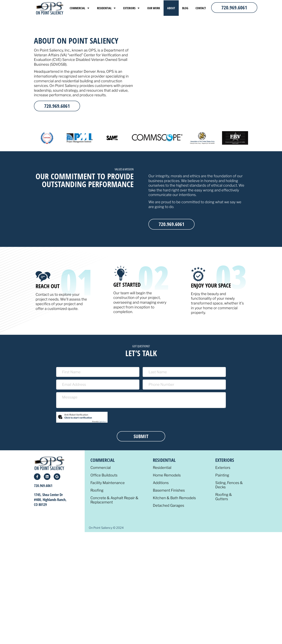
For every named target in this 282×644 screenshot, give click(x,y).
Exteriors (132, 8)
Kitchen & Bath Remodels (174, 498)
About (171, 8)
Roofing (97, 490)
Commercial (80, 8)
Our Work (154, 8)
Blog (185, 8)
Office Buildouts (104, 475)
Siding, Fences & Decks (229, 485)
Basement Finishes (169, 490)
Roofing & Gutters (224, 497)
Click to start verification (78, 418)
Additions (161, 483)
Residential (107, 8)
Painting (222, 475)
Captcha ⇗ (99, 421)
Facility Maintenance (108, 483)
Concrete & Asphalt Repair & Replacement (114, 500)
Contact (201, 8)
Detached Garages (169, 506)
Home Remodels (167, 475)
